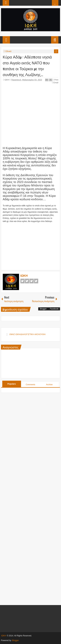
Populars (12, 384)
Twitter (27, 281)
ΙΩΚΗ (7, 80)
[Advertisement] (32, 243)
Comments (30, 385)
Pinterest (36, 281)
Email (55, 83)
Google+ (32, 281)
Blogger (43, 309)
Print (56, 80)
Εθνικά (8, 51)
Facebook (22, 281)
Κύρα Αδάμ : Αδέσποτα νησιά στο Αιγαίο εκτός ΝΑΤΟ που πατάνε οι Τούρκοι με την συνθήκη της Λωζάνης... (27, 66)
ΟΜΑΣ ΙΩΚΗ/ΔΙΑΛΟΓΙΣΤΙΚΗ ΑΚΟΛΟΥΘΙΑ (27, 334)
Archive (49, 385)
